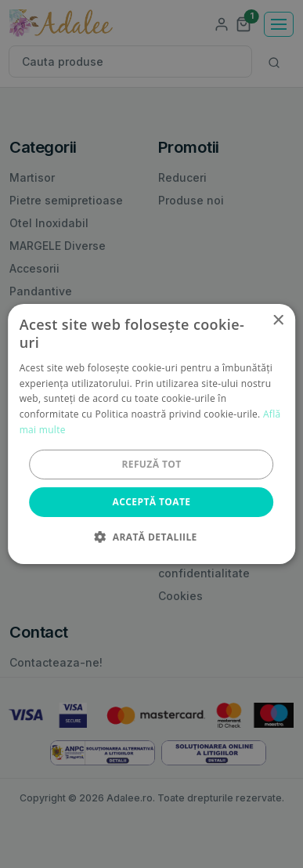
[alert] (151, 434)
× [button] (278, 321)
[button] (151, 537)
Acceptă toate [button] (152, 502)
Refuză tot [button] (151, 464)
